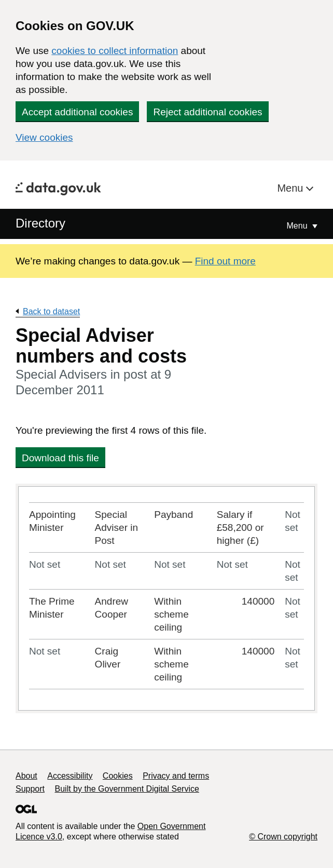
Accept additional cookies (77, 112)
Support (30, 789)
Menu (292, 188)
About (26, 776)
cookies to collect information (115, 51)
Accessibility (70, 776)
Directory (40, 223)
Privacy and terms (176, 776)
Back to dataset (51, 311)
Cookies (118, 776)
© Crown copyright (283, 837)
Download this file (60, 458)
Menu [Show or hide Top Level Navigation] (298, 226)
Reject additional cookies (207, 112)
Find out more (225, 261)
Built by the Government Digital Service (127, 789)
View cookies (44, 137)
